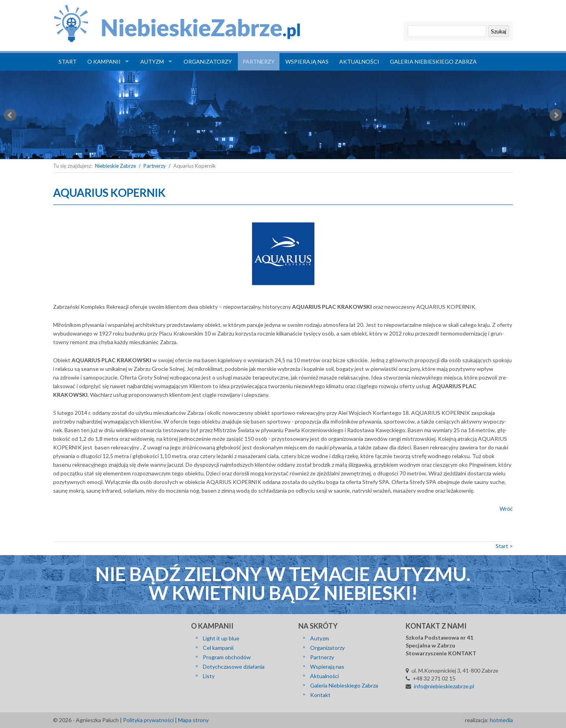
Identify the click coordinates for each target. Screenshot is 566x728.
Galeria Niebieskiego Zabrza (433, 61)
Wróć (506, 509)
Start (68, 61)
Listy (209, 676)
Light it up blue (221, 638)
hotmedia (501, 720)
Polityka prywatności (148, 720)
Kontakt (320, 695)
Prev (10, 115)
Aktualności (359, 61)
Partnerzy (259, 61)
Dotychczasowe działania (234, 667)
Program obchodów (227, 657)
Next (556, 115)
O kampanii (104, 61)
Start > (504, 546)
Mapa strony (193, 720)
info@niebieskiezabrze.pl (444, 686)
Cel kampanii (218, 648)
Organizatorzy (208, 61)
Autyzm (152, 61)
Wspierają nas (307, 61)
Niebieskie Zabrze (116, 166)
